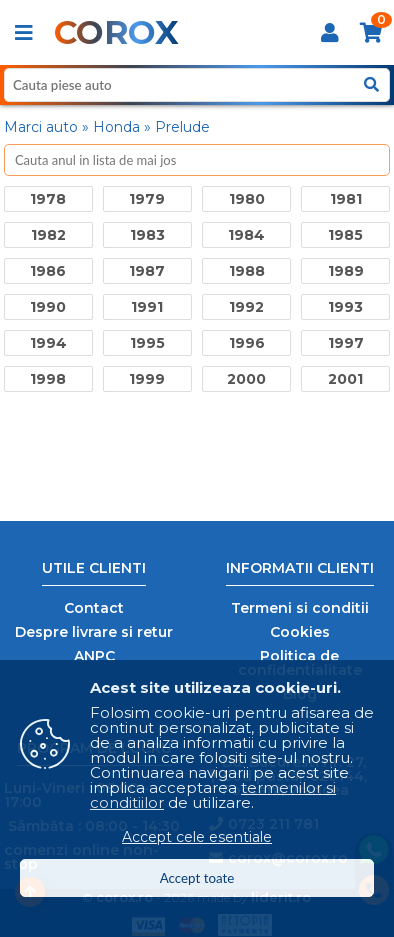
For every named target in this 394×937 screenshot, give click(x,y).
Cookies (300, 632)
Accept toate (197, 878)
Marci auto (41, 127)
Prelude (182, 127)
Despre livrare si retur (94, 632)
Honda (116, 127)
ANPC (94, 656)
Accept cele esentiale (197, 837)
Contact (94, 608)
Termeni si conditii (300, 608)
